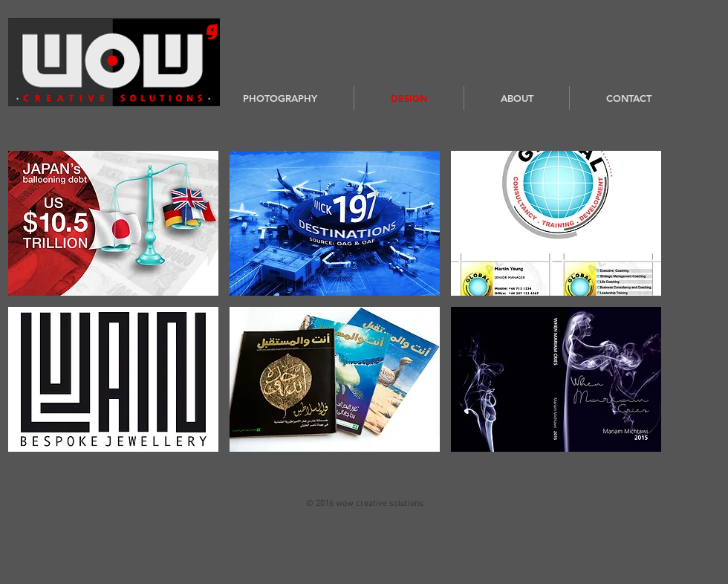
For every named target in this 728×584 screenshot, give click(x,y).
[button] (113, 223)
